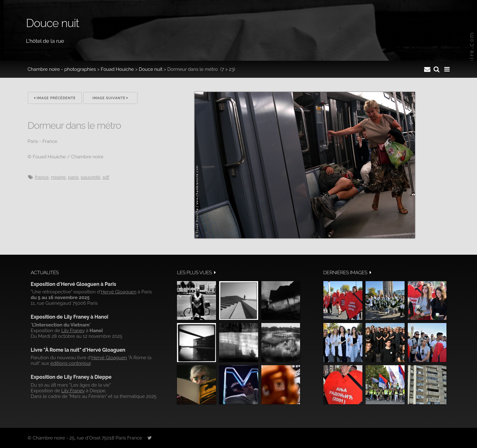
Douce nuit (151, 69)
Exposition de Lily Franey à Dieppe (71, 377)
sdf (106, 177)
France (42, 177)
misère (58, 177)
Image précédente (55, 98)
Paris (73, 177)
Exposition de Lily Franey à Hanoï (70, 317)
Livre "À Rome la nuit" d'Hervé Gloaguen (78, 350)
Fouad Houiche (117, 69)
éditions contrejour (71, 363)
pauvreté (90, 177)
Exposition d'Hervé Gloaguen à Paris (74, 284)
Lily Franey (73, 331)
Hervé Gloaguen (119, 292)
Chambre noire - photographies (62, 69)
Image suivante (111, 98)
